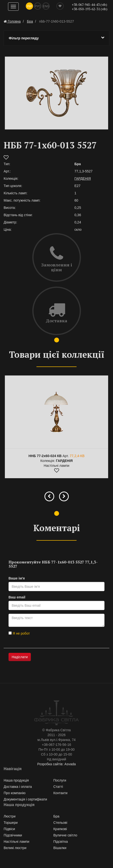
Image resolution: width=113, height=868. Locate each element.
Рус (38, 6)
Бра (56, 816)
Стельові (60, 823)
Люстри (10, 816)
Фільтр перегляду (56, 38)
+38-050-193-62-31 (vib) (90, 9)
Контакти (60, 793)
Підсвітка (61, 842)
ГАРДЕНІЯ (83, 179)
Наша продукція (16, 780)
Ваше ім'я (17, 578)
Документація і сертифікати (25, 799)
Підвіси (9, 829)
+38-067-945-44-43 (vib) (89, 4)
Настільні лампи (17, 842)
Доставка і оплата (18, 787)
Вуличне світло (65, 835)
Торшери (11, 823)
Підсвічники (13, 835)
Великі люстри (15, 848)
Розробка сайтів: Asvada (56, 764)
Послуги (60, 780)
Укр (30, 6)
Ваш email (17, 597)
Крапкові (60, 829)
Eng (46, 6)
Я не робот (19, 633)
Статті (58, 787)
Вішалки (60, 848)
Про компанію (15, 793)
